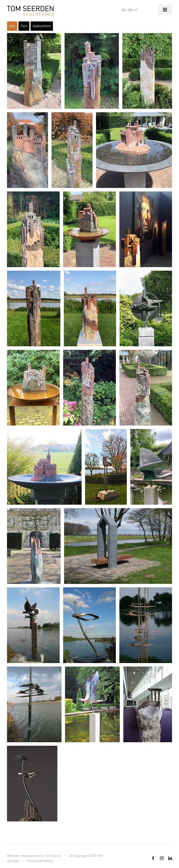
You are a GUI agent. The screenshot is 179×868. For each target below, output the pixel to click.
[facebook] (153, 858)
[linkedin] (170, 858)
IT (136, 10)
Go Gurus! (54, 856)
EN (130, 10)
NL (124, 10)
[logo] (30, 8)
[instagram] (162, 858)
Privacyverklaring (40, 861)
